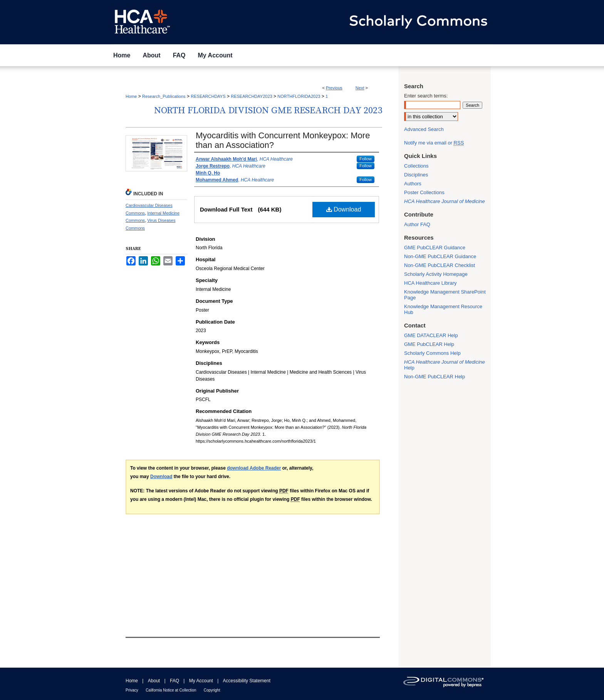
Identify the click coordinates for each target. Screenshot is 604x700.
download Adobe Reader (254, 468)
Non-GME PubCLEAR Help (435, 377)
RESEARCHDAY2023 (251, 96)
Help (445, 365)
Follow (366, 159)
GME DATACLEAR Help (431, 335)
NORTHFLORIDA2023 (299, 96)
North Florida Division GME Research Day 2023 (268, 111)
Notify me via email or (434, 143)
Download (344, 209)
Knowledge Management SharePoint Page (445, 295)
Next (360, 88)
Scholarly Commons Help (432, 353)
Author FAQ (417, 224)
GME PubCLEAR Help (429, 344)
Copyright (212, 690)
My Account (201, 681)
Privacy (132, 690)
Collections (416, 166)
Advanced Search (424, 129)
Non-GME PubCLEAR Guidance (440, 256)
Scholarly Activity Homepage (436, 274)
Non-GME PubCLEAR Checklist (440, 265)
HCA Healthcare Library (430, 283)
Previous (334, 88)
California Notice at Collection (171, 690)
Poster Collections (424, 192)
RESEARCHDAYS (208, 96)
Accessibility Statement (247, 681)
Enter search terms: (426, 96)
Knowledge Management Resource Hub (443, 309)
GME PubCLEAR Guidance (435, 248)
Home (131, 96)
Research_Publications (164, 96)
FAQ (174, 681)
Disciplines (416, 175)
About (154, 681)
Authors (413, 184)
